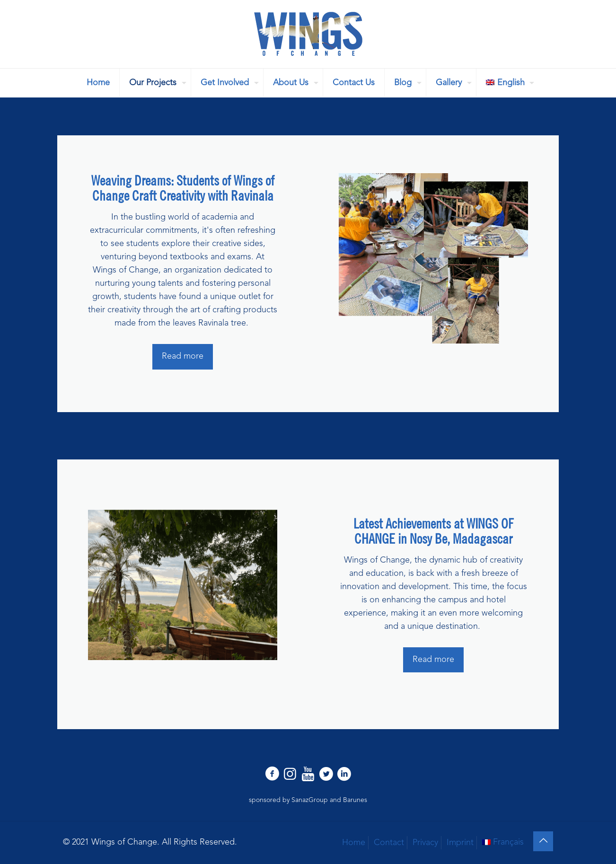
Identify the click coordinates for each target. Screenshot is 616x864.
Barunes (355, 800)
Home (354, 843)
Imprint (460, 843)
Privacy (425, 843)
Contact (389, 843)
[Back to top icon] (543, 841)
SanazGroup (310, 800)
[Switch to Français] (503, 842)
